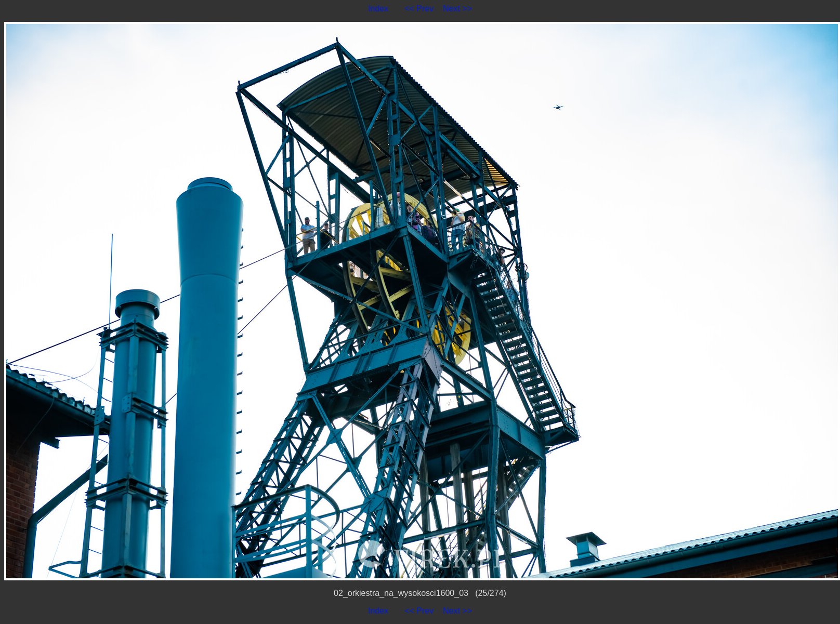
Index (378, 9)
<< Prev (419, 9)
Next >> (457, 9)
